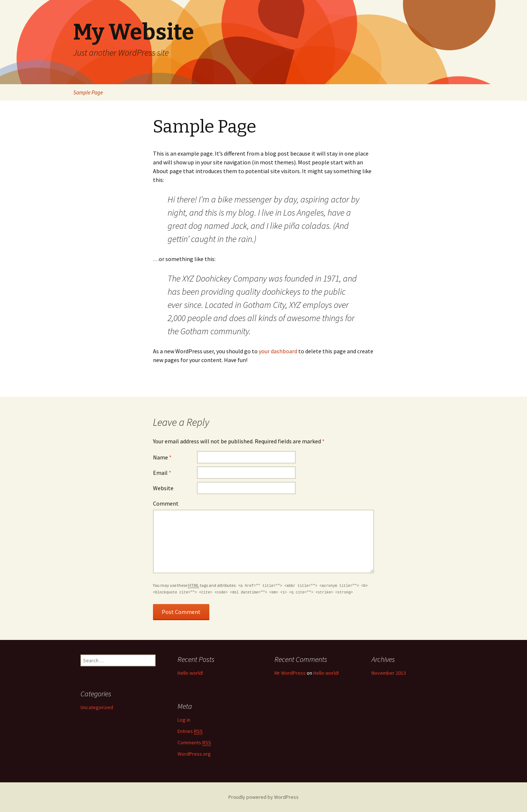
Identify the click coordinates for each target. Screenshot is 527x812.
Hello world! (190, 673)
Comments (194, 743)
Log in (184, 720)
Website (163, 488)
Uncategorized (97, 707)
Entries (190, 731)
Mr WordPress (290, 673)
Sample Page (88, 92)
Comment (166, 503)
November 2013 (389, 673)
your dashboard (278, 351)
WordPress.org (194, 754)
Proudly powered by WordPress (263, 797)
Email (162, 473)
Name (162, 457)
